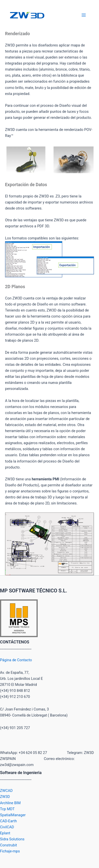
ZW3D (5, 797)
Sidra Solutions (12, 839)
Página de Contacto (16, 660)
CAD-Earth (8, 821)
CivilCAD (7, 827)
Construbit (9, 845)
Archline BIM (10, 803)
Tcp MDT (7, 809)
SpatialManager (13, 815)
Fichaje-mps (10, 851)
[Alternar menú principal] (84, 15)
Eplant (5, 833)
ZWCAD (6, 791)
